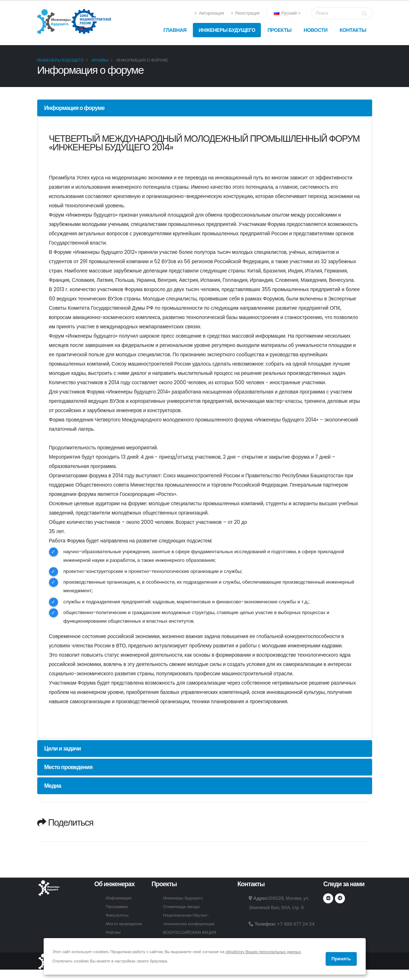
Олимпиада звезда (182, 909)
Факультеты (118, 918)
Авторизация (209, 13)
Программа (117, 909)
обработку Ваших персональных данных (263, 952)
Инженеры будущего (227, 30)
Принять (341, 959)
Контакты (353, 30)
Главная (175, 30)
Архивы (100, 60)
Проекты (279, 30)
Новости (315, 30)
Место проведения (69, 770)
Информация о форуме (75, 108)
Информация (119, 901)
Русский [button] (287, 13)
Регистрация (245, 13)
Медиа (53, 789)
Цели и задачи (63, 751)
